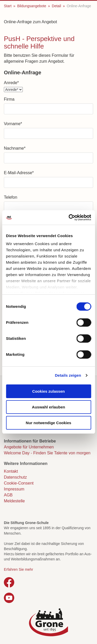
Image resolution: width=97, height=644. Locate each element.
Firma (9, 99)
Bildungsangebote (32, 6)
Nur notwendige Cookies (49, 423)
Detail (56, 6)
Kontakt (11, 471)
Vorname (13, 124)
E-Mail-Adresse (19, 173)
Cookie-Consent (19, 483)
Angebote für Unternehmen (29, 447)
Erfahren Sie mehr (18, 569)
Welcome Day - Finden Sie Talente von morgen (47, 453)
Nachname (15, 148)
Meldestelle (14, 501)
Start (8, 6)
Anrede (11, 83)
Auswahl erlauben (48, 407)
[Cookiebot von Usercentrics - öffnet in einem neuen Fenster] (69, 218)
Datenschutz (15, 477)
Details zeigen (68, 375)
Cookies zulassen (49, 391)
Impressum (14, 489)
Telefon (11, 197)
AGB (8, 495)
